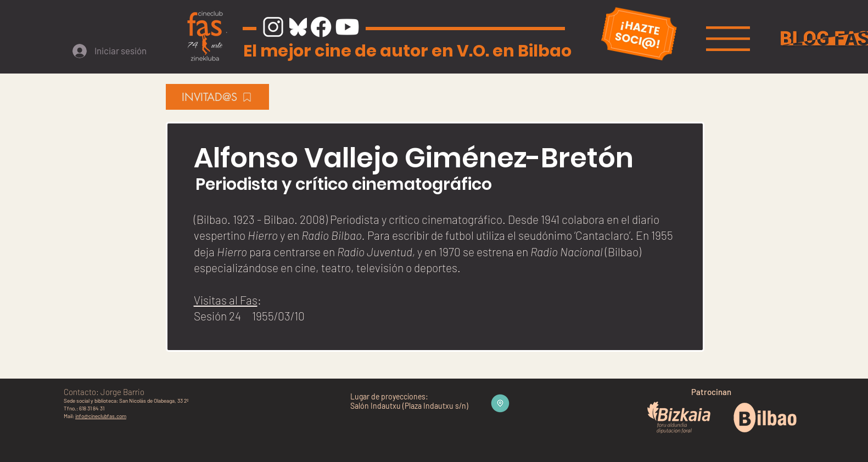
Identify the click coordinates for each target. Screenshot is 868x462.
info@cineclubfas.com (101, 416)
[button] (728, 39)
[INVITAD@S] (217, 97)
